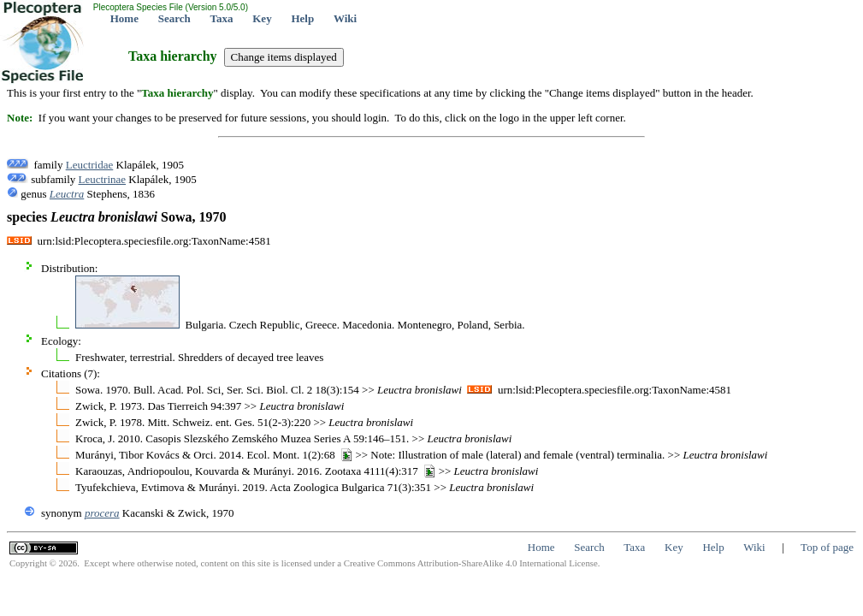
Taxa (222, 18)
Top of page (827, 547)
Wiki (345, 18)
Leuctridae (90, 165)
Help (302, 18)
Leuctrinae (103, 179)
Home (124, 18)
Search (174, 18)
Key (262, 18)
